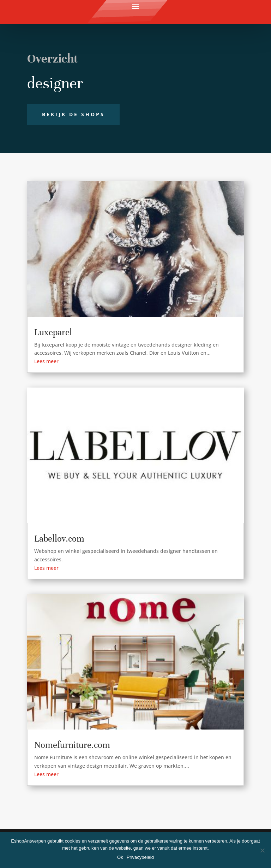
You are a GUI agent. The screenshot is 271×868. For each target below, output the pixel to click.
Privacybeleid (140, 857)
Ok (120, 857)
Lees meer (46, 361)
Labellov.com (59, 539)
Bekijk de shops (73, 114)
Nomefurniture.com (72, 745)
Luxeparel (53, 332)
